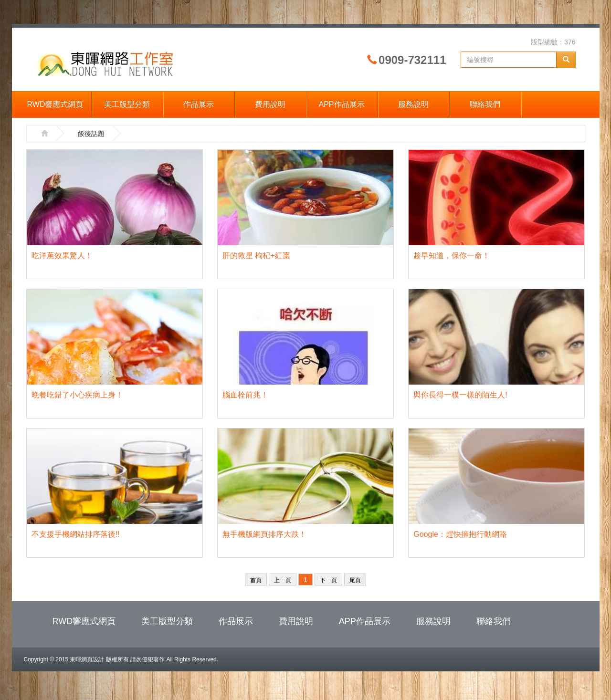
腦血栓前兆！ (245, 395)
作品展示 (199, 104)
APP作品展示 (341, 104)
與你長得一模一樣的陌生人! (460, 395)
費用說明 (270, 104)
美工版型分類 (127, 104)
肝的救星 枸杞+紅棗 (256, 256)
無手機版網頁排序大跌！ (264, 534)
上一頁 (283, 580)
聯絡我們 (485, 104)
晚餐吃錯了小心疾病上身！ (77, 395)
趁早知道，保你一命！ (452, 256)
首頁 (256, 580)
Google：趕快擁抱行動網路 (460, 534)
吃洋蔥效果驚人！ (62, 256)
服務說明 (413, 104)
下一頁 (328, 580)
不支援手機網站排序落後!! (76, 534)
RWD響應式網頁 (55, 104)
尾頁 (355, 580)
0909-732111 (412, 60)
